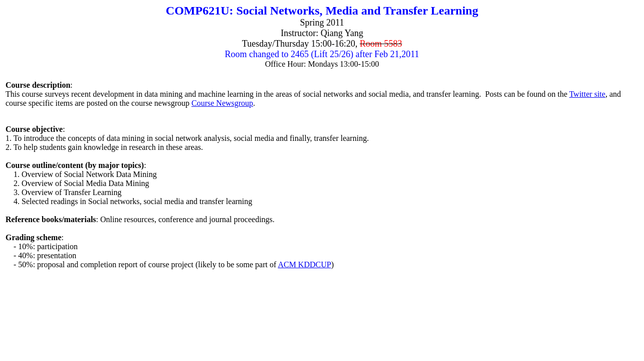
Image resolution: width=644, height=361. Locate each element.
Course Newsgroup (222, 103)
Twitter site (587, 94)
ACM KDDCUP (304, 264)
